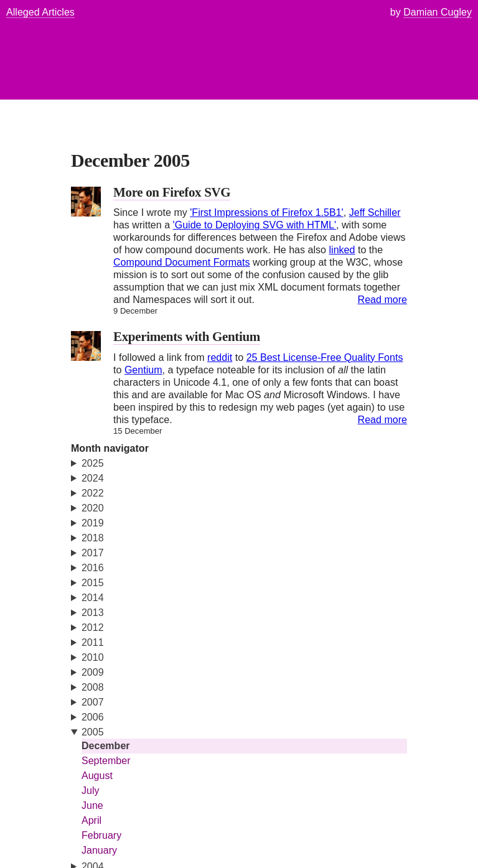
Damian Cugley (438, 12)
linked (342, 250)
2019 (93, 523)
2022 (93, 493)
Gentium (143, 370)
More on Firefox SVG (172, 192)
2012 (93, 628)
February (101, 835)
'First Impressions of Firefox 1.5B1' (266, 212)
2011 (93, 642)
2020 (93, 508)
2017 (93, 553)
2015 (93, 583)
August (97, 776)
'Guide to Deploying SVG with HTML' (255, 225)
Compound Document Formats (182, 262)
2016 (93, 568)
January (99, 850)
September (106, 761)
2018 (93, 538)
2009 (93, 672)
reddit (220, 357)
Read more (382, 300)
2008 (93, 687)
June (92, 805)
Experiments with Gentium (187, 337)
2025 (93, 463)
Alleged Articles (40, 12)
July (91, 791)
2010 (93, 657)
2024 (93, 478)
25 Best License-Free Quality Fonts (325, 357)
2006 (93, 717)
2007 (93, 702)
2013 (93, 613)
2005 (93, 732)
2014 (93, 598)
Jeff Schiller (375, 212)
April (91, 820)
